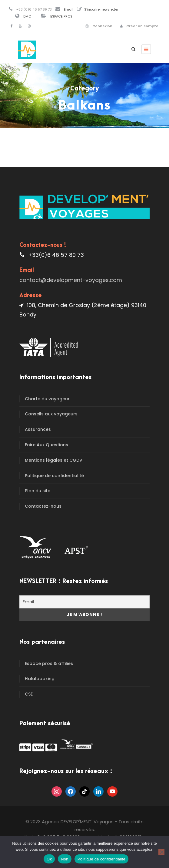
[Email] (85, 602)
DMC (27, 16)
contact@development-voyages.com (71, 280)
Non (65, 859)
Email (69, 9)
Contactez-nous (43, 506)
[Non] (161, 852)
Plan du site (38, 491)
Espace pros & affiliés (49, 663)
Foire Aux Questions (46, 445)
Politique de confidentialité (54, 476)
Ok (49, 859)
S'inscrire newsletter (101, 9)
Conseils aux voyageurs (51, 414)
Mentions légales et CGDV (54, 460)
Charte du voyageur (47, 399)
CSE (29, 694)
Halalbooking (40, 679)
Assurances (38, 429)
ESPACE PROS (61, 16)
